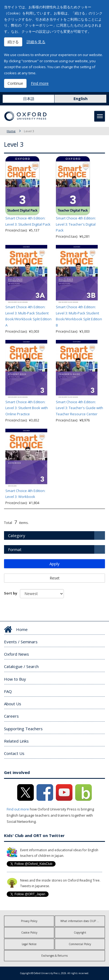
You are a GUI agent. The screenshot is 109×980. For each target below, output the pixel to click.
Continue (15, 83)
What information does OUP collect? (83, 921)
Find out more (18, 809)
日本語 (29, 99)
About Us (13, 704)
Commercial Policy (80, 944)
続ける (13, 42)
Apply (54, 564)
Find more (40, 83)
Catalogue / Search (21, 666)
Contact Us (14, 753)
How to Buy (15, 679)
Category (17, 535)
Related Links (16, 741)
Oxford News (17, 654)
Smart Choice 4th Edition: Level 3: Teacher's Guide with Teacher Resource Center (79, 408)
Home (11, 131)
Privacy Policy (29, 921)
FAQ (8, 691)
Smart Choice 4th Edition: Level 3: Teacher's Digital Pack (76, 224)
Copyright (80, 933)
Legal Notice (29, 944)
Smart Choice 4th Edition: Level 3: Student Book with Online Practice (27, 408)
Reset (55, 578)
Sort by (11, 593)
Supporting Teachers (23, 729)
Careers (11, 716)
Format (15, 549)
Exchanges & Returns (54, 956)
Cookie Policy (29, 933)
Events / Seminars (21, 642)
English (81, 99)
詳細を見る (36, 42)
